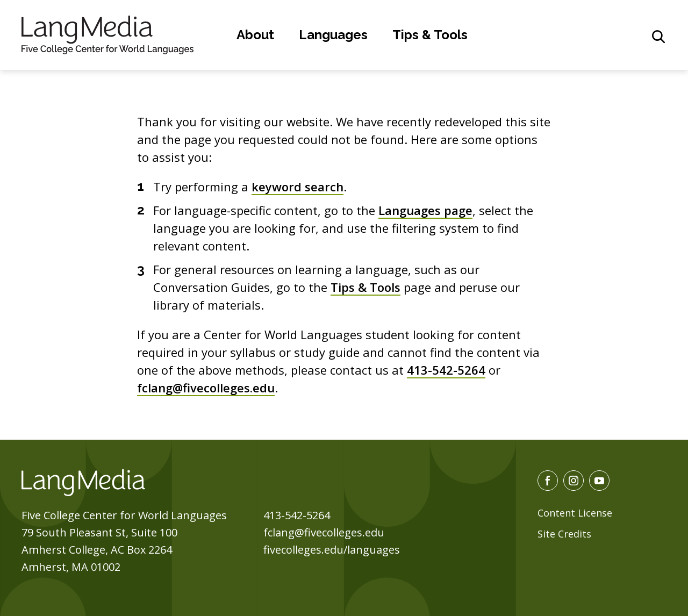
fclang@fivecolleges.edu (206, 388)
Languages (333, 35)
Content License (575, 513)
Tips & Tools (430, 35)
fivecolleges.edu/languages (332, 550)
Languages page (425, 210)
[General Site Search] (658, 37)
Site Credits (564, 534)
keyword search (298, 187)
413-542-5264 (446, 370)
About (255, 35)
